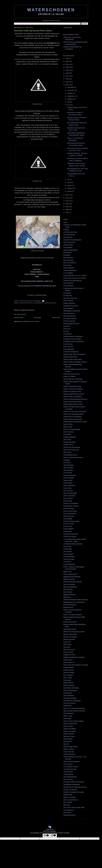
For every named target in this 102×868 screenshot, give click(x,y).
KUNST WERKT (69, 529)
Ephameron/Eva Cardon (71, 324)
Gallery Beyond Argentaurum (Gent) (75, 422)
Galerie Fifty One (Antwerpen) (73, 379)
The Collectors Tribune (71, 767)
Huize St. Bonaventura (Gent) (73, 457)
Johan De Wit (68, 480)
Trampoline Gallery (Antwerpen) (74, 782)
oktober (70, 93)
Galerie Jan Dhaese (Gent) (72, 391)
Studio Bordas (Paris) (70, 747)
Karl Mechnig (68, 501)
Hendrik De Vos (68, 445)
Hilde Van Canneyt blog (71, 450)
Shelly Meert (67, 706)
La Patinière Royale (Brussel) (73, 544)
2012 (67, 198)
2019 (67, 70)
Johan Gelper (68, 483)
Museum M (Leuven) (70, 622)
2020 (67, 67)
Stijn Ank (66, 744)
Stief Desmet (68, 742)
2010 (67, 204)
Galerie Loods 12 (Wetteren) (73, 397)
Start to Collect (68, 726)
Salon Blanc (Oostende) (71, 688)
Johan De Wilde (69, 478)
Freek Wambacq (69, 349)
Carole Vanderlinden (70, 270)
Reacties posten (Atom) (32, 321)
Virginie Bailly (68, 795)
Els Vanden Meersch (70, 319)
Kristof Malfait (68, 519)
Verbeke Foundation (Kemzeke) (74, 792)
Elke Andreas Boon (70, 316)
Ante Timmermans (69, 242)
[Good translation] (46, 836)
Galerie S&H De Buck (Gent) (73, 402)
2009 (67, 207)
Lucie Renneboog (69, 564)
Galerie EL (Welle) (69, 376)
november (71, 90)
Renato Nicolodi (69, 670)
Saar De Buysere (69, 685)
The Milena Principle (70, 769)
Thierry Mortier (68, 772)
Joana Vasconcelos (70, 475)
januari (70, 191)
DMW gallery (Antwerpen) (72, 311)
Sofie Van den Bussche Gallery (73, 721)
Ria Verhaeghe (68, 675)
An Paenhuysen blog (70, 232)
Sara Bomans (68, 693)
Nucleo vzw (67, 642)
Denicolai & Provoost (70, 298)
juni (69, 105)
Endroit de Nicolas (69, 321)
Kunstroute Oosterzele (71, 534)
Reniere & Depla (69, 673)
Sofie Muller (67, 719)
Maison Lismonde (69, 579)
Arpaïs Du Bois (68, 245)
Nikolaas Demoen (69, 639)
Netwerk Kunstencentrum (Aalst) (74, 632)
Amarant (66, 230)
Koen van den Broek (70, 511)
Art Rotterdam (68, 247)
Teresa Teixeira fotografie (72, 761)
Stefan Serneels (69, 734)
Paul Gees (67, 647)
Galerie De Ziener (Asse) (71, 374)
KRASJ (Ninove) (69, 516)
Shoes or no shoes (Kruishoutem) (74, 708)
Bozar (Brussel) (68, 260)
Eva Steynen (68, 334)
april (69, 182)
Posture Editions (69, 667)
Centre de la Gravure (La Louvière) (75, 278)
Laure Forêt (67, 546)
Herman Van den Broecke (72, 447)
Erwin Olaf (67, 329)
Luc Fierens (67, 562)
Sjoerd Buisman (69, 713)
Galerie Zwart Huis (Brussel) (73, 419)
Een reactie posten (20, 314)
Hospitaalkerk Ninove (70, 455)
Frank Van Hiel (68, 347)
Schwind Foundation (70, 698)
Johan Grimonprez (69, 485)
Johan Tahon (68, 488)
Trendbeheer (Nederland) (72, 784)
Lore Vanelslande (69, 557)
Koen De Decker (69, 508)
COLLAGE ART (68, 283)
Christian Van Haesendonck (72, 281)
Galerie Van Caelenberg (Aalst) (73, 414)
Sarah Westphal (69, 696)
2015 (67, 82)
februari (70, 188)
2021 (67, 64)
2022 (67, 61)
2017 (67, 76)
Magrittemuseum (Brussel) (72, 577)
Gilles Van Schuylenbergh (72, 429)
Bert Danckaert (68, 258)
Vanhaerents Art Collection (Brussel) (75, 787)
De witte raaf (67, 296)
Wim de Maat (68, 802)
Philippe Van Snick (69, 655)
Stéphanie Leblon (69, 736)
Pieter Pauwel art (69, 662)
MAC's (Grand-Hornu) (70, 574)
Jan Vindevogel (68, 465)
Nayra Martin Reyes (70, 629)
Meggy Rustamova (69, 595)
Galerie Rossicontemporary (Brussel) (75, 399)
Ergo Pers (67, 326)
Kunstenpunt (67, 531)
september (71, 96)
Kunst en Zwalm (69, 524)
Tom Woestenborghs (70, 777)
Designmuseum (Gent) (71, 306)
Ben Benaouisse (37, 59)
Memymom (67, 597)
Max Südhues (68, 592)
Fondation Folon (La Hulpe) (72, 339)
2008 (67, 210)
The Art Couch (68, 764)
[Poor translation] (53, 836)
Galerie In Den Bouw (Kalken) (73, 389)
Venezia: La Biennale (70, 790)
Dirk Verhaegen (68, 308)
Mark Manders (68, 589)
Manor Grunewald (69, 584)
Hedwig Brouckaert (70, 442)
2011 (67, 201)
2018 (67, 73)
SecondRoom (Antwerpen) (72, 701)
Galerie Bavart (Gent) (70, 357)
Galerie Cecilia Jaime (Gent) (73, 359)
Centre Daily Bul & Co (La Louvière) (75, 275)
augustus (71, 99)
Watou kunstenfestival (70, 800)
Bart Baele (67, 255)
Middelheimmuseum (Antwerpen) (74, 602)
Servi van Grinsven (70, 703)
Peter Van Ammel (69, 650)
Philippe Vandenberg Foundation (74, 657)
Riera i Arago (68, 678)
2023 (67, 59)
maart (69, 185)
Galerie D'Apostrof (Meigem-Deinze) (75, 362)
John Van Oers (68, 491)
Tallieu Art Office (69, 749)
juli (69, 102)
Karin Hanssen (68, 498)
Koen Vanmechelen (70, 514)
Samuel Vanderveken (70, 690)
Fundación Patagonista (71, 352)
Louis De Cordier (69, 559)
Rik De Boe (67, 680)
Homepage (38, 317)
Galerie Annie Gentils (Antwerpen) (74, 354)
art (21, 303)
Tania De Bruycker (69, 754)
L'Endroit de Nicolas (70, 537)
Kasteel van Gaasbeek (71, 503)
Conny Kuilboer (68, 286)
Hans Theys (67, 440)
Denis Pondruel (68, 301)
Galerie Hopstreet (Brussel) (72, 386)
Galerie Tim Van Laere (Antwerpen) (75, 411)
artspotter (27, 303)
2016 (67, 79)
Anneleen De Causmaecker (72, 240)
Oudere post (56, 317)
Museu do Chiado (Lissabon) (73, 615)
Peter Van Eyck (68, 652)
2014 (67, 85)
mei (69, 180)
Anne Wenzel (68, 237)
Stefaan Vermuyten (70, 731)
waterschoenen (50, 303)
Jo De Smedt (68, 473)
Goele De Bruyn (69, 432)
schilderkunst (38, 303)
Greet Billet (67, 434)
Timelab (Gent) (68, 774)
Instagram (67, 460)
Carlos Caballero (69, 268)
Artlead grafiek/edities (70, 250)
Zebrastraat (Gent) (69, 815)
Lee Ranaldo (68, 549)
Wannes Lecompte (69, 797)
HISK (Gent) (67, 452)
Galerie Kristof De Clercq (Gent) (74, 394)
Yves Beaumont (68, 810)
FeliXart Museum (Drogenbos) (73, 336)
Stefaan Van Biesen (70, 729)
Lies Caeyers (68, 551)
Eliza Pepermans (69, 313)
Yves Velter (67, 813)
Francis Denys (68, 344)
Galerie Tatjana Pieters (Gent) (73, 404)
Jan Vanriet (67, 462)
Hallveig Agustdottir (70, 437)
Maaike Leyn (68, 572)
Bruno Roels (67, 265)
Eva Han (66, 331)
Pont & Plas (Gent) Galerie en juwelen (76, 665)
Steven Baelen (68, 739)
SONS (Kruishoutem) (70, 724)
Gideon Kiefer (68, 427)
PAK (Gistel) (67, 644)
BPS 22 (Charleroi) (69, 263)
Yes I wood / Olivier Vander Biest (74, 807)
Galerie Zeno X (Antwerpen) (72, 417)
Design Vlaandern (69, 303)
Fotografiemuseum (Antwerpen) (74, 341)
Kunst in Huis (68, 526)
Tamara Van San (69, 752)
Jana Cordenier (68, 468)
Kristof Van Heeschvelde (22, 59)
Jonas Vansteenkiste (70, 493)
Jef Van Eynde (68, 470)
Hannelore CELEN (34, 111)
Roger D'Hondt (68, 683)
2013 (67, 195)
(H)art (65, 222)
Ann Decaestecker (69, 235)
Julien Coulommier (69, 496)
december (71, 87)
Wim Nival (67, 805)
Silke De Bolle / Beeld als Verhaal (74, 711)
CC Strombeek (68, 273)
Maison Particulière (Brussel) (73, 582)
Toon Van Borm (68, 779)
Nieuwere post (19, 317)
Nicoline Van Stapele (70, 637)
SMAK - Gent (68, 716)
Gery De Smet (68, 424)
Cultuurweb (67, 293)
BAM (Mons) (67, 252)
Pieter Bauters (68, 660)
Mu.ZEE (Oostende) (70, 605)
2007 (67, 212)
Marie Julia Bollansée (70, 587)
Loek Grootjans (68, 554)
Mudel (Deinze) (68, 607)
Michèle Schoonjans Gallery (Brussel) (76, 600)
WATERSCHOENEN (51, 10)
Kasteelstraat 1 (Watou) (71, 506)
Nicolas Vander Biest (70, 634)
